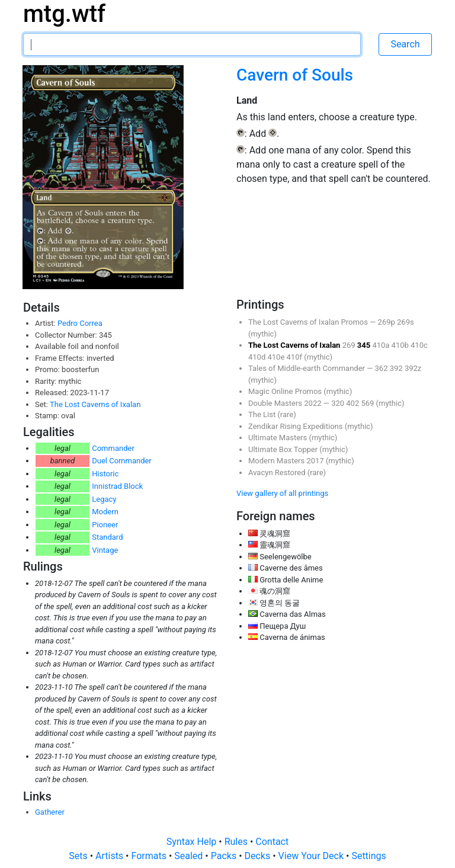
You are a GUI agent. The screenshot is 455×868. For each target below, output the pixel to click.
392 (397, 368)
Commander (113, 448)
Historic (105, 474)
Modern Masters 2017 (287, 461)
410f (296, 357)
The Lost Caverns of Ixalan (95, 404)
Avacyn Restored (278, 473)
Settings (369, 856)
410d (258, 357)
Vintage (105, 550)
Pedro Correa (80, 323)
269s (406, 322)
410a (382, 345)
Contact (272, 842)
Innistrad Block (117, 486)
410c (419, 345)
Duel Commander (122, 461)
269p (387, 322)
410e (277, 357)
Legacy (104, 499)
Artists (110, 856)
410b (401, 345)
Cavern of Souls (295, 75)
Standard (107, 537)
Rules (237, 842)
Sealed (190, 856)
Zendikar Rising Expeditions (297, 426)
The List (263, 414)
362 (382, 368)
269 (350, 345)
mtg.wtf (64, 14)
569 (368, 403)
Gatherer (50, 812)
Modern (105, 512)
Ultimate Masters (278, 438)
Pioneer (105, 525)
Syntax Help (193, 842)
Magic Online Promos (286, 391)
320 (339, 403)
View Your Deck (312, 856)
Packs (225, 856)
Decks (259, 856)
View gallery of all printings (282, 493)
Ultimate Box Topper (284, 449)
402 (353, 403)
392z (413, 368)
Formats (150, 856)
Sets (79, 856)
